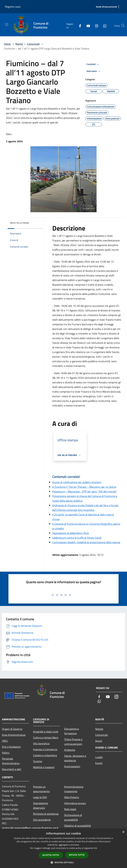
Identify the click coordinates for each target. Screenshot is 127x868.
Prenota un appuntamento (41, 789)
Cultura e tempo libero (46, 737)
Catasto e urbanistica (45, 755)
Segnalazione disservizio (41, 805)
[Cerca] (123, 26)
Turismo (38, 761)
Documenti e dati (12, 769)
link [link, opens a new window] (95, 848)
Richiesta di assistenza (46, 814)
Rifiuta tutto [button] (77, 855)
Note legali (70, 809)
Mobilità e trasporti (44, 767)
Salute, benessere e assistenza (75, 758)
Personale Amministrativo (11, 761)
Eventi (99, 763)
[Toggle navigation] (7, 24)
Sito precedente (42, 820)
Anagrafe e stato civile (46, 732)
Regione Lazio (13, 7)
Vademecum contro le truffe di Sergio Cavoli (77, 538)
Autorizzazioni (72, 766)
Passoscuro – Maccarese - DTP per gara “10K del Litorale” (85, 491)
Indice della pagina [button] (19, 223)
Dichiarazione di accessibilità (73, 817)
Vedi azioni (94, 71)
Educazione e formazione (72, 731)
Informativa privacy (75, 803)
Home (7, 44)
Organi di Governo (12, 729)
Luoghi (99, 757)
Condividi (93, 64)
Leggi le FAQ (40, 797)
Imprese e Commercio (45, 749)
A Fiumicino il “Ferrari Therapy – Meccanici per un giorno (84, 487)
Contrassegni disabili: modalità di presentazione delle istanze (86, 542)
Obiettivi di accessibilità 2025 (77, 828)
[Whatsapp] (104, 26)
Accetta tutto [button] (51, 855)
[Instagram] (95, 26)
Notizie (99, 729)
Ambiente (70, 750)
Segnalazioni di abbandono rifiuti (71, 533)
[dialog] (63, 848)
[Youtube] (87, 26)
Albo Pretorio (72, 797)
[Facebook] (79, 26)
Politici (6, 753)
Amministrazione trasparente (74, 789)
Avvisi (99, 741)
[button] (63, 862)
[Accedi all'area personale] (106, 7)
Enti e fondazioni (11, 747)
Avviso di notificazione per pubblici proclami (77, 482)
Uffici (5, 741)
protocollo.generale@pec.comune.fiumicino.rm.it (30, 828)
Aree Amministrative (14, 735)
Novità (19, 44)
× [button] (123, 832)
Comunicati (33, 44)
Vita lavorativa (41, 743)
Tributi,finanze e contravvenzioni (73, 742)
